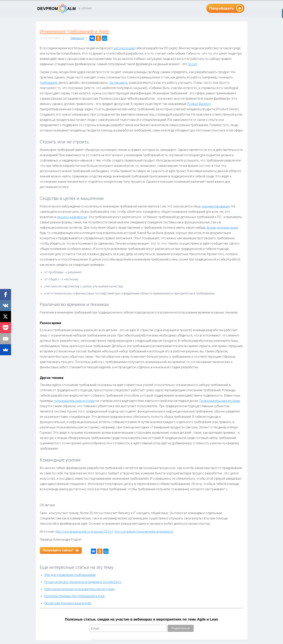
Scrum (193, 64)
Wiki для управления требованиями (70, 575)
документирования (216, 206)
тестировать (119, 83)
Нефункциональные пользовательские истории (79, 589)
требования (49, 83)
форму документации (222, 228)
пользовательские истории (74, 401)
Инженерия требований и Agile (74, 31)
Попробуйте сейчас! (58, 550)
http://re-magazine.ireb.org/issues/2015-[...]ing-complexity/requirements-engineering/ (115, 532)
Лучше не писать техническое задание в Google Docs (83, 582)
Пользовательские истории (220, 401)
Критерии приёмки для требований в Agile (74, 596)
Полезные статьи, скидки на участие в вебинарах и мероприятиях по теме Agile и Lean (142, 619)
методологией (124, 48)
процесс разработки (72, 217)
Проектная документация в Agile (68, 603)
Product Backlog (199, 104)
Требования (77, 38)
